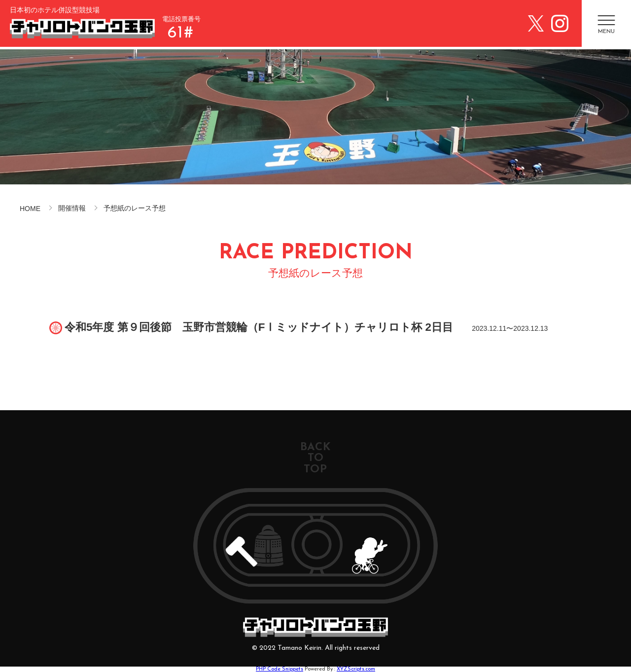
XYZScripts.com (356, 669)
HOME (30, 209)
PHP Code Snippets (280, 669)
